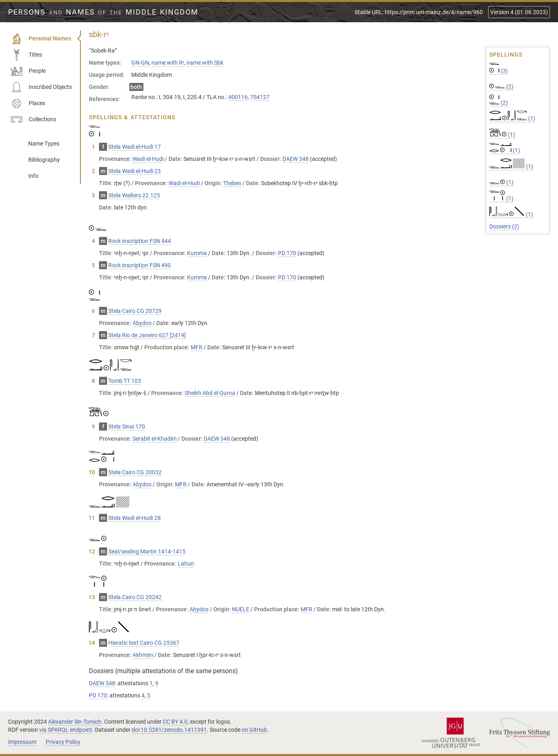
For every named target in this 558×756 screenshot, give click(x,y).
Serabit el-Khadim (155, 439)
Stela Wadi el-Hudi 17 (135, 147)
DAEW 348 (296, 159)
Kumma (197, 253)
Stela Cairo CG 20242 (135, 597)
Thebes (232, 183)
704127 (260, 97)
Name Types (44, 144)
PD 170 (287, 253)
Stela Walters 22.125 (134, 195)
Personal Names (41, 39)
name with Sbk (205, 63)
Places (28, 103)
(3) (499, 71)
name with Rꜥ (168, 63)
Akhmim (143, 655)
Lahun (186, 564)
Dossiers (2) (504, 226)
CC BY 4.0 (175, 722)
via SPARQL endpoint (66, 730)
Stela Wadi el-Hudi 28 (135, 518)
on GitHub (254, 730)
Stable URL (419, 12)
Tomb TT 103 (125, 381)
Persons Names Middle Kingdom (103, 12)
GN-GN (140, 63)
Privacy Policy (63, 742)
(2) (501, 87)
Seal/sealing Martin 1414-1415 (147, 551)
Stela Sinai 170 (127, 427)
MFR (197, 347)
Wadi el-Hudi (148, 159)
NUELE (241, 609)
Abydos (142, 323)
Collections (33, 120)
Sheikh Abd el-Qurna (210, 393)
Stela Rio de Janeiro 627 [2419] (147, 335)
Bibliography (44, 160)
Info (33, 176)
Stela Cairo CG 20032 (135, 472)
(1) (512, 118)
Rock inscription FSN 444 (140, 241)
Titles (26, 55)
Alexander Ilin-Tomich (75, 722)
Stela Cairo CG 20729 (135, 311)
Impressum (22, 742)
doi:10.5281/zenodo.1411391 (169, 730)
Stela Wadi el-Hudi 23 (135, 171)
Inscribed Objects (41, 87)
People (28, 71)
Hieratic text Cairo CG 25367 (144, 643)
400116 (238, 97)
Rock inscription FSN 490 (140, 265)
